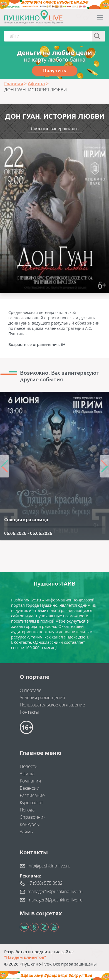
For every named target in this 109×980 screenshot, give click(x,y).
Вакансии (30, 788)
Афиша (27, 774)
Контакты (29, 712)
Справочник (33, 817)
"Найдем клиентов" (25, 957)
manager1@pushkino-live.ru (55, 891)
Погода (27, 810)
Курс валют (31, 803)
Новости (29, 766)
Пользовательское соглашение (52, 705)
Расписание (32, 795)
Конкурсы (30, 824)
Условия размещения (42, 698)
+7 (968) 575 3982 (45, 883)
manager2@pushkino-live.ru (55, 900)
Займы (27, 832)
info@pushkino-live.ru (49, 866)
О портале (31, 690)
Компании (30, 781)
